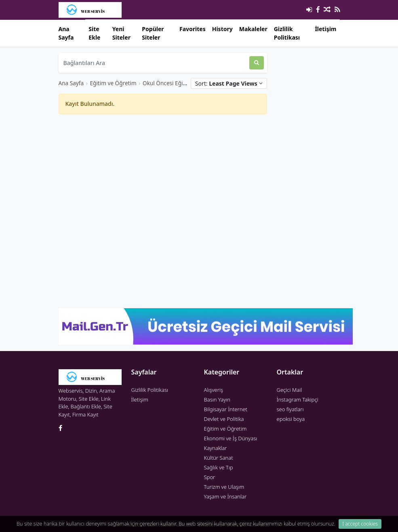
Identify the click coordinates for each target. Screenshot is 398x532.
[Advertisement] (163, 177)
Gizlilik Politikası (287, 33)
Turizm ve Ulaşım (224, 487)
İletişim (325, 29)
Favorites (193, 29)
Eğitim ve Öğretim (113, 83)
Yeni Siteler (121, 33)
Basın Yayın (217, 400)
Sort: (229, 83)
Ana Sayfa (66, 33)
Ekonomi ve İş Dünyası (231, 438)
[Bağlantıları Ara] (154, 63)
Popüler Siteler (153, 33)
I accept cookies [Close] (360, 524)
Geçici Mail (290, 390)
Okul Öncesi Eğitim (167, 83)
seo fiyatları (290, 409)
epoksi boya (291, 419)
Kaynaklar (216, 448)
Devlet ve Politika (224, 419)
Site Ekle (94, 33)
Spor (210, 477)
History (222, 29)
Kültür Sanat (219, 458)
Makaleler (253, 29)
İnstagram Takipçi (298, 400)
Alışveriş (214, 390)
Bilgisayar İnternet (226, 409)
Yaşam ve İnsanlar (225, 496)
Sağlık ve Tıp (219, 467)
